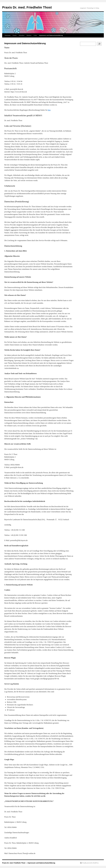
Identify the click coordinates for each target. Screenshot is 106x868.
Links (35, 35)
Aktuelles (22, 35)
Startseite (8, 35)
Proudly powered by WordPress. (91, 863)
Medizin (29, 35)
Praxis (15, 35)
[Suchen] (99, 44)
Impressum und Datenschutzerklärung (51, 35)
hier (49, 110)
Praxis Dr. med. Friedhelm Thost (27, 7)
